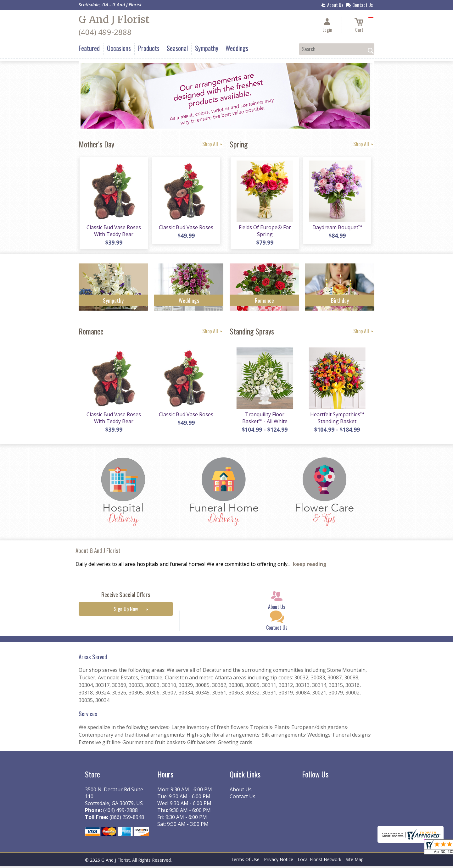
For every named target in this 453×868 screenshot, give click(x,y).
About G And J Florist (98, 553)
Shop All (213, 144)
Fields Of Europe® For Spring (264, 232)
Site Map (355, 862)
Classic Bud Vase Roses (186, 228)
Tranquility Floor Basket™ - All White (264, 420)
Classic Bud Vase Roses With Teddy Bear (113, 232)
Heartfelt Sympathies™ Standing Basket (337, 420)
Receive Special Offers (126, 597)
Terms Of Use (245, 862)
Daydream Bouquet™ (337, 228)
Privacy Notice (279, 862)
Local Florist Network (319, 862)
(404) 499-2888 (105, 32)
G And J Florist (114, 19)
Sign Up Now (126, 611)
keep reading (310, 566)
